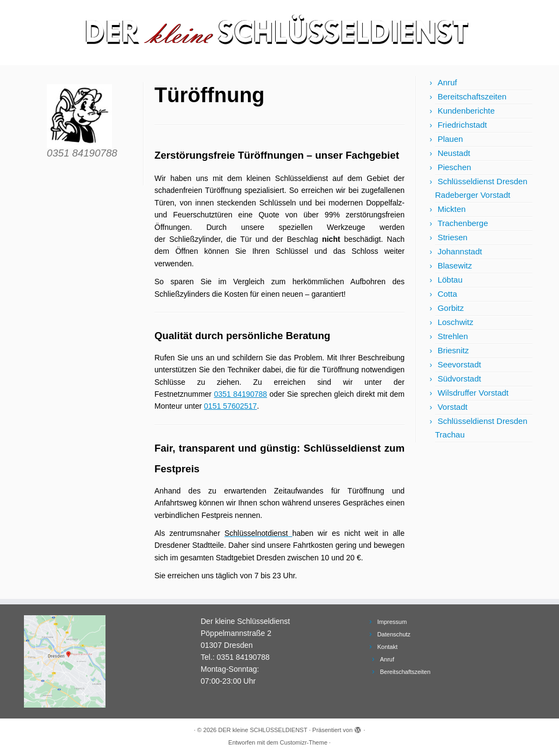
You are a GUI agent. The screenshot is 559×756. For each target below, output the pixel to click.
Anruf (448, 82)
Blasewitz (455, 265)
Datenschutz (394, 634)
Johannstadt (460, 251)
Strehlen (453, 336)
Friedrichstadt (462, 125)
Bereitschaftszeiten (472, 96)
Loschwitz (456, 322)
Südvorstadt (459, 379)
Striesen (453, 237)
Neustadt (454, 153)
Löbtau (450, 280)
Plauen (451, 139)
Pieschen (455, 167)
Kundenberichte (466, 111)
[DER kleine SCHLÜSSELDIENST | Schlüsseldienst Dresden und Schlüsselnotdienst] (279, 33)
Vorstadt (453, 407)
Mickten (452, 209)
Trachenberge (463, 223)
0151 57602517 (230, 406)
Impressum (392, 622)
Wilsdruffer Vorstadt (473, 393)
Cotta (448, 294)
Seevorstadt (459, 364)
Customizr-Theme (304, 742)
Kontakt (387, 647)
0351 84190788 (240, 394)
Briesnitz (454, 350)
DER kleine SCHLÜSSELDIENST (263, 730)
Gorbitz (451, 308)
